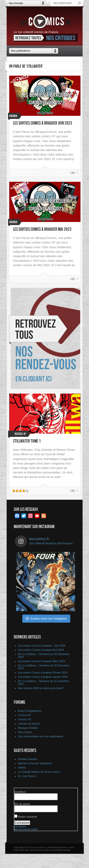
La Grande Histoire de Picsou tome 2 (39, 772)
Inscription (20, 826)
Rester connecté (28, 817)
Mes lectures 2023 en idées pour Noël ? (41, 688)
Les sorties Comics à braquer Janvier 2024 (43, 677)
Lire (73, 173)
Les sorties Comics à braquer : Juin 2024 (42, 646)
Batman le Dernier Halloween (35, 763)
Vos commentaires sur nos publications (41, 736)
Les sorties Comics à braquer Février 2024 (43, 673)
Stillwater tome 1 (27, 441)
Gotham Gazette (28, 759)
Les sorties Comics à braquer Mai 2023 (42, 229)
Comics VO (25, 719)
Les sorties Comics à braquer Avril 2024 (41, 650)
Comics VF (24, 715)
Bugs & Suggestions (30, 711)
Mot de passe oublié (26, 829)
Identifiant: (20, 792)
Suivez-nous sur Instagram (46, 618)
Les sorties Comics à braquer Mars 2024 (42, 661)
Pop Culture (25, 732)
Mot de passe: (22, 804)
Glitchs (22, 768)
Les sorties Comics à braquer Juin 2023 (43, 123)
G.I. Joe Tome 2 (27, 776)
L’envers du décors (29, 724)
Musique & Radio (28, 728)
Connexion (22, 823)
